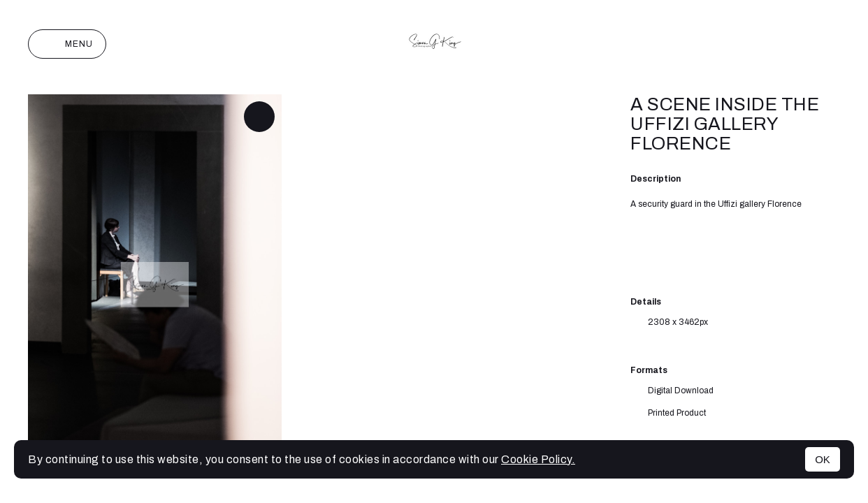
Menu (67, 44)
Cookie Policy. (538, 459)
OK (823, 459)
